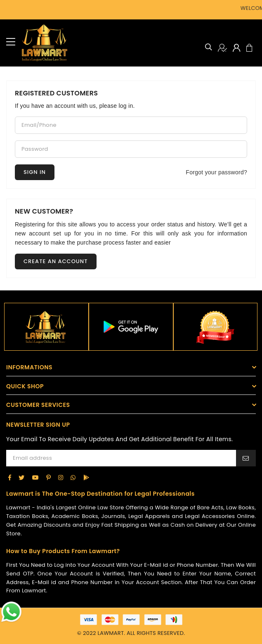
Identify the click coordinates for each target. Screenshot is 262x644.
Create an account (56, 261)
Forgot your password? (216, 172)
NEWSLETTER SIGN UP (38, 425)
